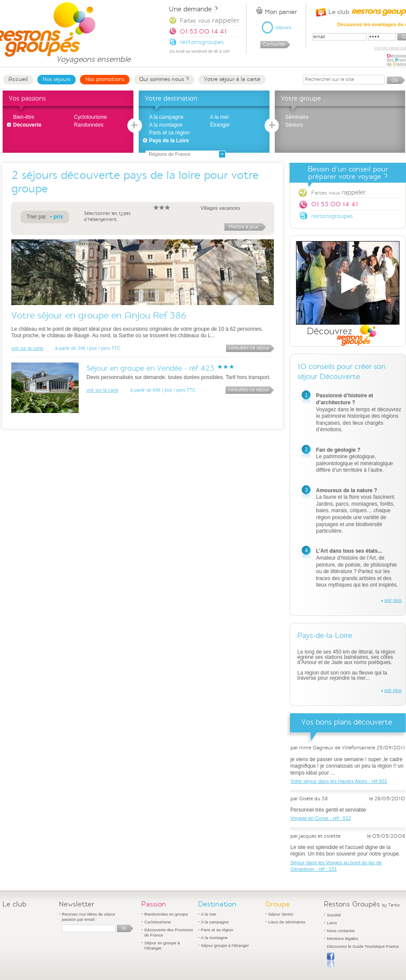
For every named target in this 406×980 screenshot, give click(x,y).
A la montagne (166, 125)
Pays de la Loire (169, 141)
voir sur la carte (27, 348)
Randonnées (89, 125)
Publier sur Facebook (331, 960)
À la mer (209, 914)
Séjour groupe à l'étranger (225, 945)
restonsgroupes (332, 216)
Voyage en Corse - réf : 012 (321, 818)
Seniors (294, 125)
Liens (332, 923)
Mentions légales (343, 938)
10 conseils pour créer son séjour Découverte (341, 372)
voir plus (393, 600)
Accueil (18, 79)
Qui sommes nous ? (164, 79)
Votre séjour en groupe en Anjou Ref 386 (99, 315)
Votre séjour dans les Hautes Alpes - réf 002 (339, 781)
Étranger (220, 125)
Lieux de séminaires (287, 922)
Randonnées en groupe (166, 914)
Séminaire (297, 117)
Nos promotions (105, 79)
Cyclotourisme (90, 117)
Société (334, 915)
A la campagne (166, 117)
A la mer (220, 117)
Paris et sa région (169, 133)
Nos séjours (57, 79)
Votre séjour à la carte (232, 79)
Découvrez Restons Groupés (348, 294)
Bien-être (24, 117)
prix (58, 217)
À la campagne (215, 922)
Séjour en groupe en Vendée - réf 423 (150, 368)
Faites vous (338, 192)
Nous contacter (341, 931)
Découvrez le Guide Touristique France (363, 946)
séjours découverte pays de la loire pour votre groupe (135, 182)
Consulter (274, 44)
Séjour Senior (281, 914)
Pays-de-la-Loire (325, 636)
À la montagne (214, 938)
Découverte (27, 125)
